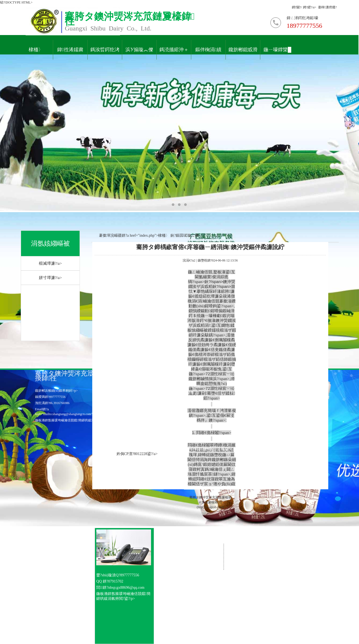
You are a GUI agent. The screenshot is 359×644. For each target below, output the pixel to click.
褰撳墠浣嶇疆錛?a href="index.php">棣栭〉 (130, 235)
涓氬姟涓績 (159, 392)
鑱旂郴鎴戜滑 (243, 50)
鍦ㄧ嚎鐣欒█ (277, 50)
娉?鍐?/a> (310, 7)
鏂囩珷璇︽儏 (187, 235)
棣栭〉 (36, 50)
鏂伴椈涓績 (208, 50)
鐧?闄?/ (297, 7)
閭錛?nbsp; (106, 588)
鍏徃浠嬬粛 (70, 50)
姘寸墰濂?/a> (50, 278)
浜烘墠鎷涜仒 (160, 398)
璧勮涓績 (186, 392)
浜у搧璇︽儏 (139, 50)
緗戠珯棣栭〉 (160, 386)
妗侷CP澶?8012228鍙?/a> (137, 454)
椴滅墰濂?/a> (50, 263)
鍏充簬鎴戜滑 (190, 386)
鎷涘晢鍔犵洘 (105, 50)
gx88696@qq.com (131, 588)
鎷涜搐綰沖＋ (174, 50)
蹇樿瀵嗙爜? (327, 7)
